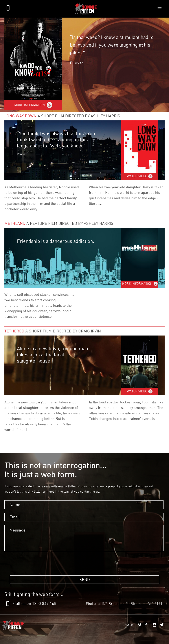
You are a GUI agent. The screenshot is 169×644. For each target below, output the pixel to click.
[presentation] (37, 571)
